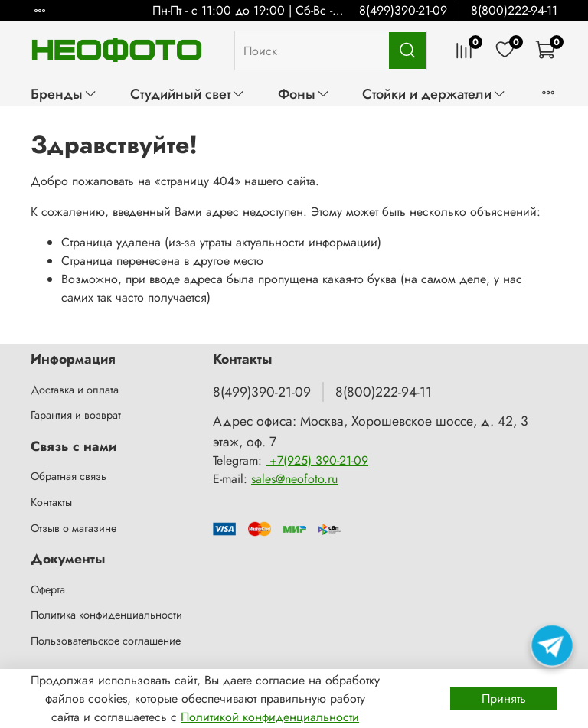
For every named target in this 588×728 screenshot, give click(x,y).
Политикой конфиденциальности (270, 717)
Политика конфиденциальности (106, 615)
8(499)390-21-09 (403, 10)
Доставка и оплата (75, 390)
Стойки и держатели (434, 94)
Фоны (304, 94)
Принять (504, 699)
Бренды (64, 94)
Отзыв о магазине (73, 528)
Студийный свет (188, 94)
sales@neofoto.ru (294, 479)
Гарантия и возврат (76, 415)
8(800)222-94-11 (514, 10)
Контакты (51, 502)
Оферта (48, 589)
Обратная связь (69, 476)
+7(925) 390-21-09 (317, 460)
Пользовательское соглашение (106, 641)
